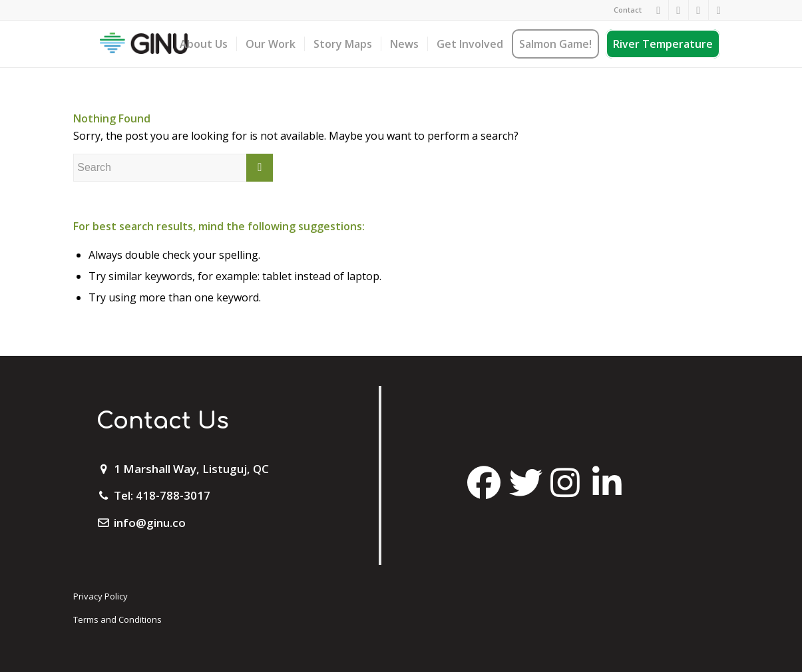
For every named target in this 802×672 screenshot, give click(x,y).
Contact (628, 10)
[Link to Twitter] (699, 10)
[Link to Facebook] (659, 10)
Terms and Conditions (117, 619)
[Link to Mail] (719, 10)
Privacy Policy (100, 596)
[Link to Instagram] (679, 10)
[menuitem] (624, 10)
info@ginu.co (150, 523)
